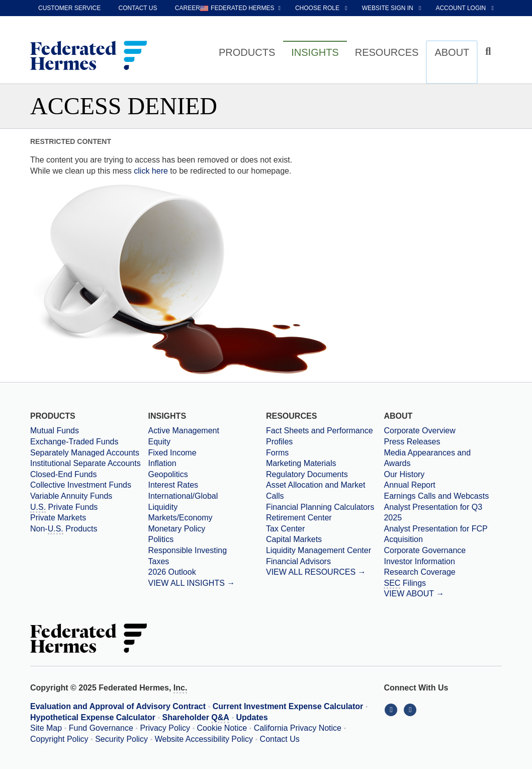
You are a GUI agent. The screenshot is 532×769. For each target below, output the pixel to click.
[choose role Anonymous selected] (322, 8)
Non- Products (64, 529)
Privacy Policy (165, 728)
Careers (190, 8)
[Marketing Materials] (325, 464)
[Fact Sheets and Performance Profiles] (325, 436)
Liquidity (163, 507)
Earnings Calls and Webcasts (436, 496)
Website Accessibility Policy (204, 739)
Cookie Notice (222, 728)
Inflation (162, 463)
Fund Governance (101, 728)
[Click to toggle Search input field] (490, 52)
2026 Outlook (172, 572)
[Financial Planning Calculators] (325, 507)
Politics (161, 539)
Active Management (183, 431)
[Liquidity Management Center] (325, 551)
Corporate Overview (419, 431)
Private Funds (64, 508)
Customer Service (69, 8)
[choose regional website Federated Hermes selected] (240, 8)
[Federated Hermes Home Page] (88, 56)
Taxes (158, 561)
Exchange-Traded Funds (74, 442)
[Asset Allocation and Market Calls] (325, 490)
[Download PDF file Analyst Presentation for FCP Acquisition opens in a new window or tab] (442, 534)
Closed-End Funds (64, 474)
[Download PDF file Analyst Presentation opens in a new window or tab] (442, 513)
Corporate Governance (425, 550)
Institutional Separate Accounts (85, 463)
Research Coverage (419, 572)
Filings (405, 584)
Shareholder (196, 718)
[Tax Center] (325, 529)
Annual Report (409, 485)
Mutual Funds (55, 431)
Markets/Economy (180, 518)
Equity (159, 442)
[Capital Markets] (325, 540)
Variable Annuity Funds (71, 496)
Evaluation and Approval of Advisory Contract (118, 706)
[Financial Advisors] (325, 562)
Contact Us (280, 739)
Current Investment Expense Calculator (288, 706)
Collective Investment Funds (81, 485)
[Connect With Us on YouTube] (411, 709)
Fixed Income (172, 453)
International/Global (183, 496)
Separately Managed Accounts (85, 453)
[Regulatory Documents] (325, 475)
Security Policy (121, 739)
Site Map (46, 728)
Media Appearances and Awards (427, 458)
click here (151, 171)
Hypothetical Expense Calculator (93, 717)
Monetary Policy (176, 529)
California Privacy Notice (298, 728)
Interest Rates (173, 485)
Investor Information (419, 561)
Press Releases (412, 442)
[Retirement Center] (325, 518)
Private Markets (58, 518)
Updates (252, 717)
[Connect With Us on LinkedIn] (393, 709)
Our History (404, 474)
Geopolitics (168, 474)
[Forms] (325, 453)
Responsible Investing (187, 550)
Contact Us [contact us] (138, 8)
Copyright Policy (59, 739)
